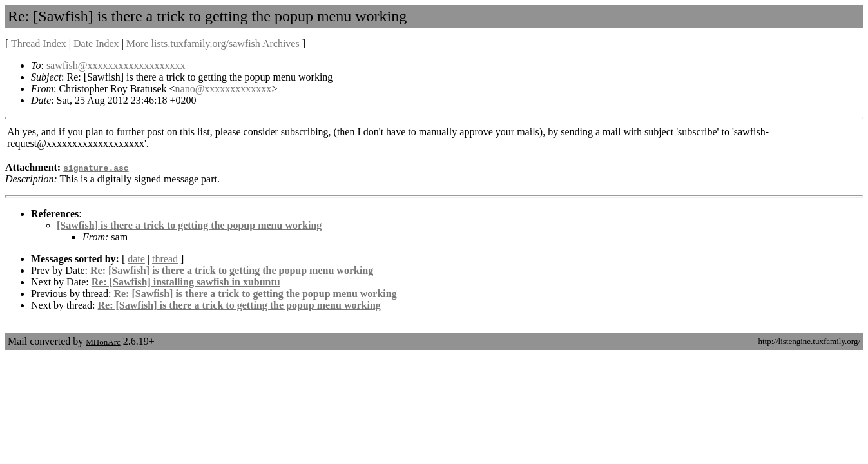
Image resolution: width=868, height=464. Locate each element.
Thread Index (39, 43)
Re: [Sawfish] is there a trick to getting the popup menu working (232, 270)
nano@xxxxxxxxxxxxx (224, 89)
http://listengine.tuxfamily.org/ (809, 341)
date (136, 259)
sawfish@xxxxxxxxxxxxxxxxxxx (116, 65)
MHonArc (103, 342)
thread (165, 259)
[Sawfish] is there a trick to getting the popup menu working (189, 225)
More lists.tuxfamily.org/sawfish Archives (213, 43)
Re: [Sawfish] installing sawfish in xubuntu (186, 282)
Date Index (96, 43)
